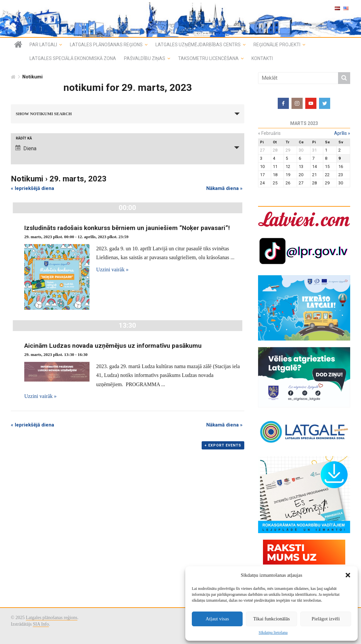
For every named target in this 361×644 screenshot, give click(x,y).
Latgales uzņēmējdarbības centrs (198, 45)
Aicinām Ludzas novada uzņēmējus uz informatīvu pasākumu (113, 346)
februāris (269, 133)
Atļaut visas (217, 619)
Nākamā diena (224, 188)
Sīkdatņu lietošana (273, 633)
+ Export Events (223, 445)
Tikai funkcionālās (271, 619)
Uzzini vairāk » (112, 270)
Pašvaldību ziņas (145, 58)
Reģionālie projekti (277, 45)
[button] (348, 575)
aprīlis (342, 133)
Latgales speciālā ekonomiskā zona (73, 58)
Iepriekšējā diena (32, 188)
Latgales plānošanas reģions (106, 45)
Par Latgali (43, 45)
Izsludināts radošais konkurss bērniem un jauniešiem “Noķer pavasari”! (127, 228)
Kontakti (262, 58)
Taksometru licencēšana (208, 58)
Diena (26, 148)
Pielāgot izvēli (326, 619)
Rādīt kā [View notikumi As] (24, 138)
